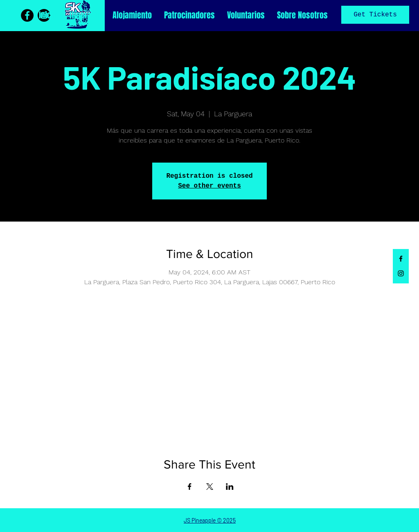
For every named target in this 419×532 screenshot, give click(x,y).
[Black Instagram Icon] (401, 273)
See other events (209, 186)
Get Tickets (375, 15)
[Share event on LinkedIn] (230, 487)
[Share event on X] (210, 487)
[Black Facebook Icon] (401, 259)
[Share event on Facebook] (190, 487)
